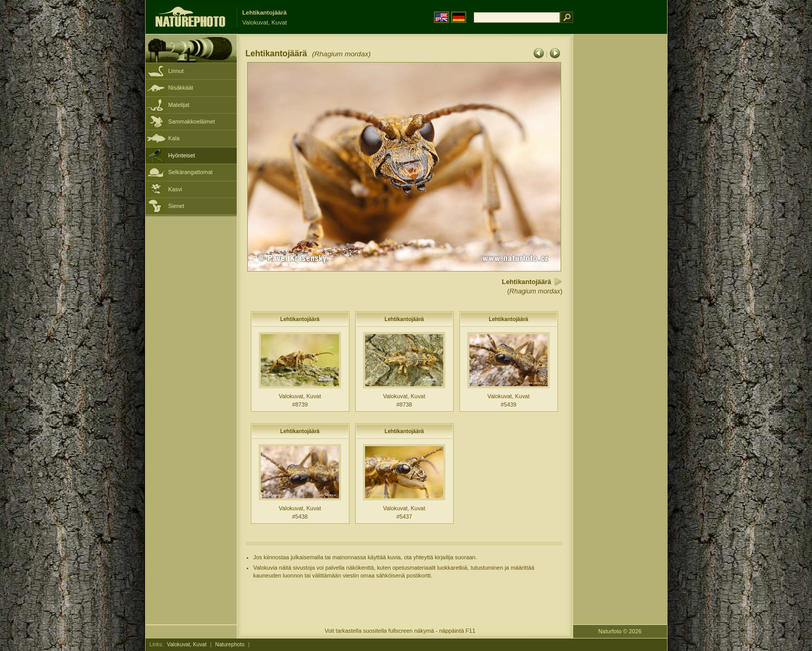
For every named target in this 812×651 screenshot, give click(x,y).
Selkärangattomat (191, 172)
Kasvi (175, 189)
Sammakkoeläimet (192, 121)
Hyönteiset (182, 155)
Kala (174, 138)
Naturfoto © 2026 (620, 631)
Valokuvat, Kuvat (187, 644)
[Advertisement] (620, 201)
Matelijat (179, 105)
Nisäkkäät (181, 88)
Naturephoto (230, 644)
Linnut (176, 71)
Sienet (177, 206)
